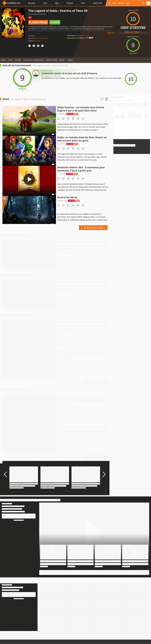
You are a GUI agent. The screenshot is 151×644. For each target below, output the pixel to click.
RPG (47, 38)
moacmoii (47, 76)
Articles (18, 60)
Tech (45, 3)
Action (36, 38)
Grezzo (86, 35)
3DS (30, 18)
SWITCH (121, 3)
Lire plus (111, 33)
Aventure (42, 38)
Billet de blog (51, 60)
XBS (114, 3)
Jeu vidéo (70, 114)
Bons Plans (98, 3)
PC (109, 3)
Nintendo (37, 41)
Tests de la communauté (34, 60)
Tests (83, 3)
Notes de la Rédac (133, 32)
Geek (57, 3)
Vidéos (62, 60)
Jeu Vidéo (32, 3)
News (3, 60)
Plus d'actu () (93, 228)
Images (70, 60)
